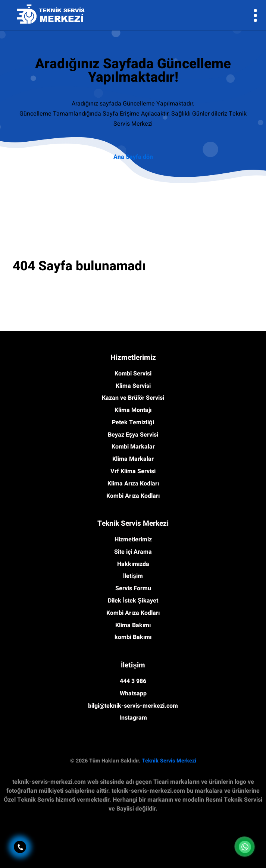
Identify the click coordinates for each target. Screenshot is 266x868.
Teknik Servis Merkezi (169, 761)
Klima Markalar (133, 459)
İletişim (133, 576)
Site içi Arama (133, 552)
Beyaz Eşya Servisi (133, 435)
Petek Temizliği (133, 422)
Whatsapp (133, 694)
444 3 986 (133, 681)
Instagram (133, 718)
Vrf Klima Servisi (133, 471)
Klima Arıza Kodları (133, 484)
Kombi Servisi (133, 374)
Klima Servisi (133, 386)
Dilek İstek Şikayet (133, 601)
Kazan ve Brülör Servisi (133, 398)
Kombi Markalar (133, 447)
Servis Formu (133, 588)
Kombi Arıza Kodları (133, 496)
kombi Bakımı (133, 637)
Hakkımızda (133, 564)
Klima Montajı (133, 410)
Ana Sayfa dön (133, 157)
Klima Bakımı (133, 625)
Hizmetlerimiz (133, 540)
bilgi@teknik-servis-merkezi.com (133, 706)
